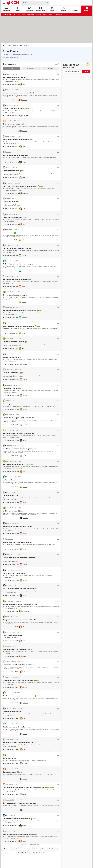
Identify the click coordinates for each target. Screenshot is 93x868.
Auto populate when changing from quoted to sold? (20, 620)
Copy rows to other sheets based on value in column (20, 186)
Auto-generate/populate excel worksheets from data (20, 834)
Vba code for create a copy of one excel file (17, 279)
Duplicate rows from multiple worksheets (16, 819)
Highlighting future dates (11, 171)
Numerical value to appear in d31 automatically (18, 418)
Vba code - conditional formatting (14, 77)
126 (37, 852)
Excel (26, 45)
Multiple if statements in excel (13, 109)
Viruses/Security (58, 14)
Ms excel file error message (12, 712)
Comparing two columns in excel (13, 404)
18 (18, 852)
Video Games (31, 14)
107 (33, 852)
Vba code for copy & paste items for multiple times (19, 311)
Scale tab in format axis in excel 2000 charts (17, 649)
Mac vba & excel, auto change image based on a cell (20, 604)
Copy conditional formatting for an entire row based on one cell (23, 788)
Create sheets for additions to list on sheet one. (18, 326)
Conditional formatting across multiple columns (18, 696)
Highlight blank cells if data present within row (18, 743)
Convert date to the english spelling (14, 573)
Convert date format (9, 758)
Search (56, 64)
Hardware (39, 14)
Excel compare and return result (13, 124)
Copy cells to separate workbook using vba (17, 248)
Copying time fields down (11, 202)
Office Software (7, 14)
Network (45, 14)
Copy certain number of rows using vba (16, 155)
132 (40, 852)
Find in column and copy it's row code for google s (19, 264)
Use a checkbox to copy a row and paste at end (18, 93)
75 (29, 852)
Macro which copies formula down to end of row (19, 665)
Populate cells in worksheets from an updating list (19, 449)
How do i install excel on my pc (13, 635)
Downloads (75, 9)
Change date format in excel (12, 388)
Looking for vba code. (10, 511)
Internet (24, 14)
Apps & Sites (29, 9)
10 (35, 849)
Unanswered (31, 68)
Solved (51, 68)
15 (53, 849)
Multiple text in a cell (10, 480)
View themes (14, 58)
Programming (16, 14)
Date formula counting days (12, 357)
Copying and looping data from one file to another (19, 558)
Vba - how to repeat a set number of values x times (20, 589)
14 (49, 849)
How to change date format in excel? (15, 217)
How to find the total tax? (11, 373)
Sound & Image (41, 9)
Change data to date (9, 772)
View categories (7, 58)
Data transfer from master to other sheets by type (19, 727)
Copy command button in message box (16, 295)
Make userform (8, 233)
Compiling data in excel (10, 496)
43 (26, 852)
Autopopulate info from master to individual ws (18, 433)
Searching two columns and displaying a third (18, 140)
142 (44, 852)
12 (42, 849)
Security (64, 9)
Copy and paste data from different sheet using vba (20, 803)
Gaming (52, 9)
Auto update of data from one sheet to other (17, 527)
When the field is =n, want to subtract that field (18, 680)
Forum (86, 9)
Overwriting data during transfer (13, 342)
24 (22, 852)
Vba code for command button (13, 464)
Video (50, 14)
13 (46, 849)
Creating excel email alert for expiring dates (17, 542)
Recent (12, 68)
